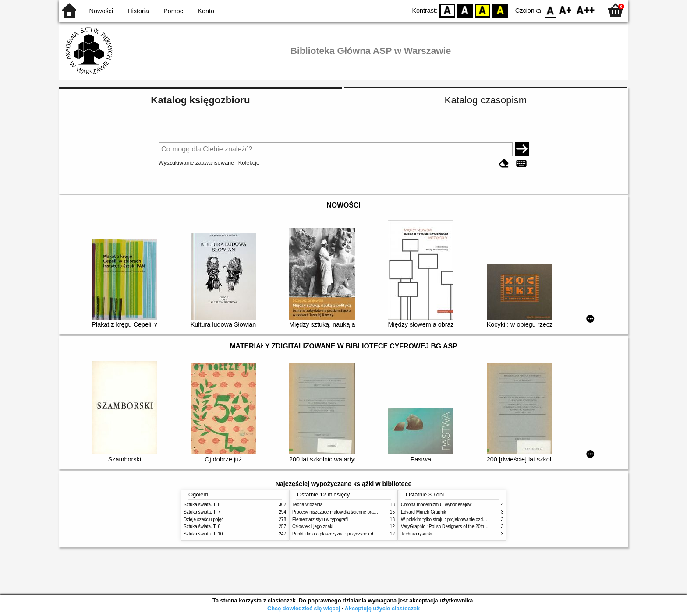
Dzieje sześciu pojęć (204, 519)
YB (483, 10)
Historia (138, 11)
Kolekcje (249, 163)
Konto (206, 11)
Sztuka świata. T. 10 (203, 534)
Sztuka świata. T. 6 (202, 526)
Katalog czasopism (486, 100)
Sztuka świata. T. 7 (202, 512)
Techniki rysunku (417, 534)
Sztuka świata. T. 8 (202, 505)
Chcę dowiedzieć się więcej (304, 608)
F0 (550, 10)
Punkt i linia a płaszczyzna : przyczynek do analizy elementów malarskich (364, 534)
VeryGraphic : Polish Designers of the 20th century (450, 526)
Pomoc (173, 11)
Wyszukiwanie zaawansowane (197, 163)
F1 (565, 10)
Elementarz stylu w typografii (320, 519)
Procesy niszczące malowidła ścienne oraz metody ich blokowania (357, 512)
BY (500, 10)
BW (465, 10)
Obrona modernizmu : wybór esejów (436, 505)
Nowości (101, 11)
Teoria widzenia (307, 505)
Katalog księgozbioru (200, 100)
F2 (586, 10)
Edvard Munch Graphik (423, 512)
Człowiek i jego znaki (313, 526)
